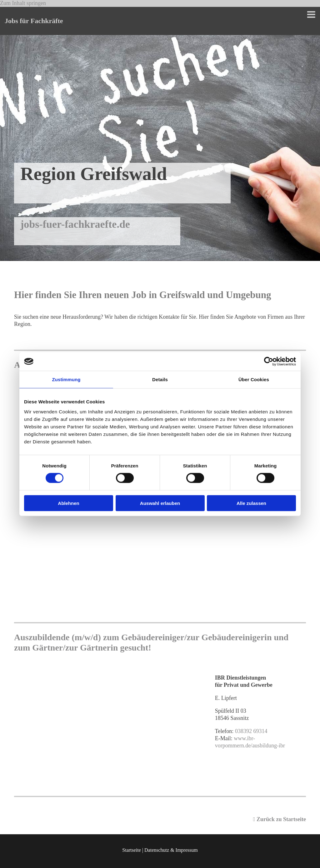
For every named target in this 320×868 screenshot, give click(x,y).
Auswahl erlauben (160, 503)
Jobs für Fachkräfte (34, 21)
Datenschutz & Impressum (171, 850)
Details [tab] (160, 379)
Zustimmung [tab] (66, 379)
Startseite (132, 850)
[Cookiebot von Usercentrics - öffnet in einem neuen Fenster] (269, 362)
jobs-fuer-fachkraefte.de (75, 224)
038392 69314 (251, 731)
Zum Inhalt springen (23, 3)
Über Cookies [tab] (254, 379)
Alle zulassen (251, 503)
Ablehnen (68, 503)
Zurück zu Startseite (280, 819)
